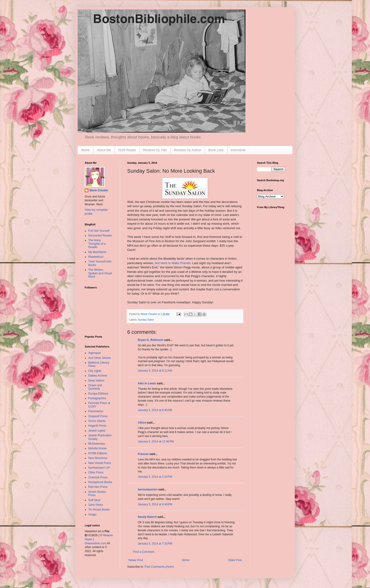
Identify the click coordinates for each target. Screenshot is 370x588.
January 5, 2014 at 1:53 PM (155, 477)
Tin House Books (99, 510)
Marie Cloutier (99, 190)
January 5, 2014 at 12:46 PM (156, 442)
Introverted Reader (100, 236)
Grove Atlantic (97, 421)
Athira (142, 423)
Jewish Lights (97, 431)
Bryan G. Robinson (151, 340)
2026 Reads (127, 150)
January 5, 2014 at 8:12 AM (155, 371)
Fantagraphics (97, 398)
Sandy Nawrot (147, 517)
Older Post (235, 560)
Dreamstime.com (95, 543)
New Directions (98, 458)
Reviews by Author (188, 150)
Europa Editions (98, 394)
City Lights (95, 371)
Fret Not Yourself (99, 231)
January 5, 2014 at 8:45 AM (155, 410)
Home (85, 150)
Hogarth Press (97, 426)
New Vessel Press (100, 463)
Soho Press (96, 505)
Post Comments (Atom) (159, 567)
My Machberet (97, 252)
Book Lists (216, 150)
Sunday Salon (146, 320)
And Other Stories (99, 358)
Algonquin (95, 353)
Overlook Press (98, 477)
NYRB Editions (98, 453)
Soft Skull (94, 500)
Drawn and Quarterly (95, 387)
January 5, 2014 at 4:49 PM (155, 504)
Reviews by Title (155, 150)
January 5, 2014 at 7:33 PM (155, 544)
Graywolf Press (98, 416)
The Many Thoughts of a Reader (97, 244)
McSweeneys (97, 444)
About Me (104, 150)
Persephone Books (100, 482)
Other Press (96, 472)
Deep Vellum (96, 381)
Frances (143, 454)
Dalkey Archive (98, 376)
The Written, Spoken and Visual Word (100, 273)
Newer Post (136, 560)
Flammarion (96, 411)
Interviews (238, 150)
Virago (92, 515)
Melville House (97, 448)
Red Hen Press (98, 487)
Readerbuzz (96, 257)
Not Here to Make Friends (173, 263)
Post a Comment (144, 552)
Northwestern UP (99, 468)
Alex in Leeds (147, 383)
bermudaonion (148, 489)
